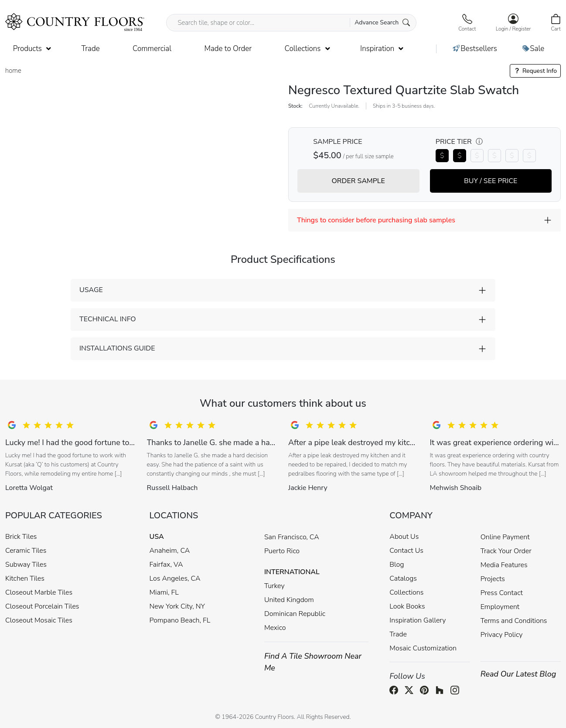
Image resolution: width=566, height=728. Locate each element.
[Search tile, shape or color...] (291, 23)
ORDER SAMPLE (358, 181)
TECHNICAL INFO (107, 319)
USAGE (91, 290)
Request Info (535, 71)
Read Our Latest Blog (518, 674)
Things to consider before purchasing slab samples (376, 220)
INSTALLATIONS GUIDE (117, 348)
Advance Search (382, 22)
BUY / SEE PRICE (491, 181)
